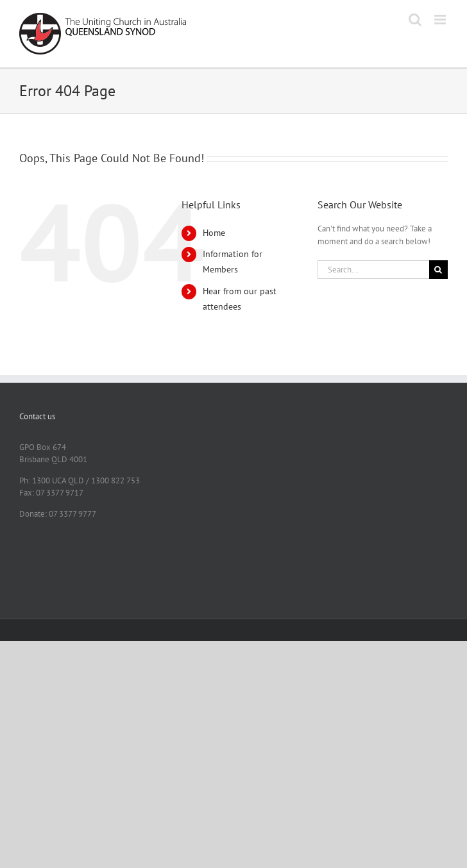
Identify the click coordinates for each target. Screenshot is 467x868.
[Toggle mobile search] (415, 20)
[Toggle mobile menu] (441, 20)
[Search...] (373, 270)
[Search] (438, 270)
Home (214, 233)
